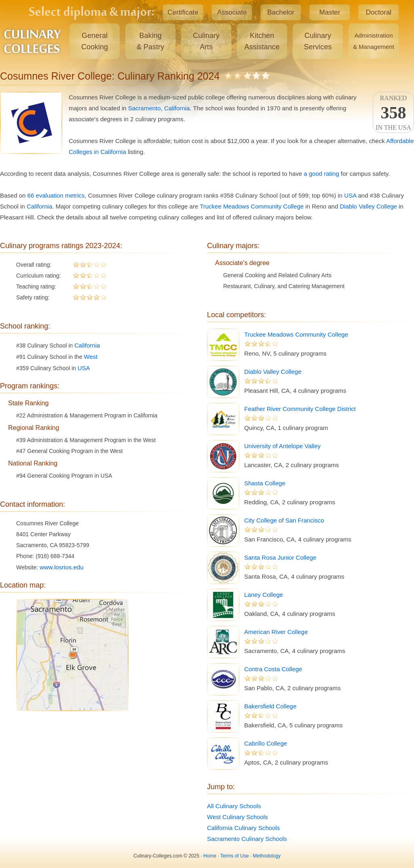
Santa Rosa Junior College (280, 557)
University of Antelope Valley (282, 446)
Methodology (267, 856)
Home (210, 856)
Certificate (183, 12)
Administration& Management (374, 41)
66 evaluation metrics (56, 195)
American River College (276, 632)
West (91, 357)
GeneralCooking (95, 41)
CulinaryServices (318, 41)
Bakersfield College (270, 706)
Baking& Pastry (150, 41)
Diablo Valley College (368, 206)
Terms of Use (235, 856)
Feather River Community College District (300, 409)
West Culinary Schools (238, 817)
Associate (232, 12)
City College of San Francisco (284, 520)
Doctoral (379, 12)
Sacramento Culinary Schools (247, 839)
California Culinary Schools (243, 828)
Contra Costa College (273, 669)
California (177, 108)
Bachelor (281, 12)
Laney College (264, 595)
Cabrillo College (266, 743)
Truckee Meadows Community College (252, 206)
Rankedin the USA (393, 113)
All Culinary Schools (234, 806)
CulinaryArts (206, 41)
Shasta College (265, 483)
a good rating (321, 174)
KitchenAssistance (262, 41)
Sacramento (145, 108)
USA (350, 195)
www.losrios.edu (61, 567)
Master (330, 12)
